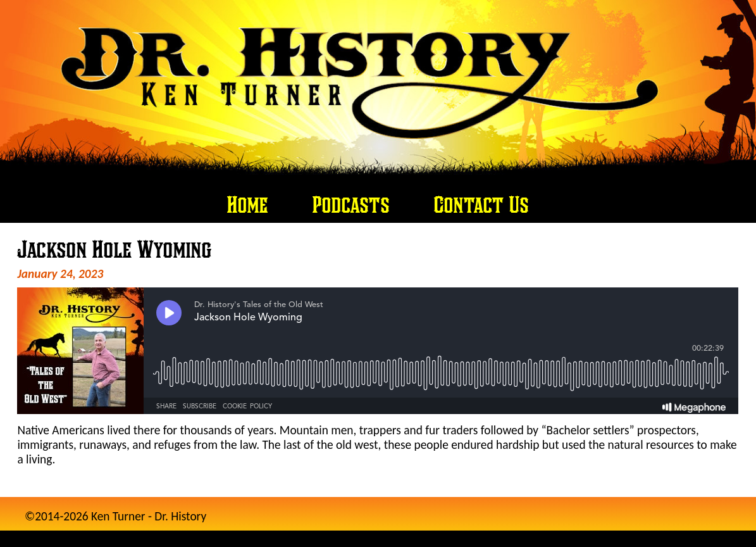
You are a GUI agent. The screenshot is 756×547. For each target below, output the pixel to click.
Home (248, 204)
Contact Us (481, 204)
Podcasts (351, 204)
